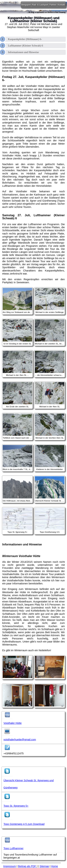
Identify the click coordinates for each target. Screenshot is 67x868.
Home (54, 866)
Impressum (10, 866)
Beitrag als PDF (27, 866)
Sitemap (44, 866)
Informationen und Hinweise (23, 52)
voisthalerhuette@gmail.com (20, 740)
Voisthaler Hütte (13, 723)
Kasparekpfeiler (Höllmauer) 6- (25, 39)
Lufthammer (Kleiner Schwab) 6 (26, 46)
